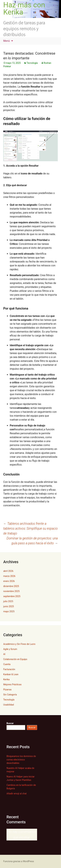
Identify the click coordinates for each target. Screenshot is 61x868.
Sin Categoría (10, 695)
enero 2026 (9, 581)
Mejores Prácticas (12, 684)
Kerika (6, 679)
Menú (7, 41)
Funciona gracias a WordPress (19, 861)
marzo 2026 (9, 576)
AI (4, 654)
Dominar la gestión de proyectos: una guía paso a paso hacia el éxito (32, 541)
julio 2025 (8, 601)
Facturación (9, 669)
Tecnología (32, 63)
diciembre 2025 (11, 586)
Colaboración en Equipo (15, 659)
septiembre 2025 (12, 596)
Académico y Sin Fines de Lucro (19, 644)
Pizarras (7, 690)
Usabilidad (9, 705)
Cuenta (7, 664)
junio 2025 (9, 606)
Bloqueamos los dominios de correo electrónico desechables (21, 760)
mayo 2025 (9, 611)
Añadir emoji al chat (17, 794)
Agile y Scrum (10, 649)
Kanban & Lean (11, 674)
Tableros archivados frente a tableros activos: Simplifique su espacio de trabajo (30, 528)
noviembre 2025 (11, 591)
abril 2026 (8, 571)
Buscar (10, 723)
